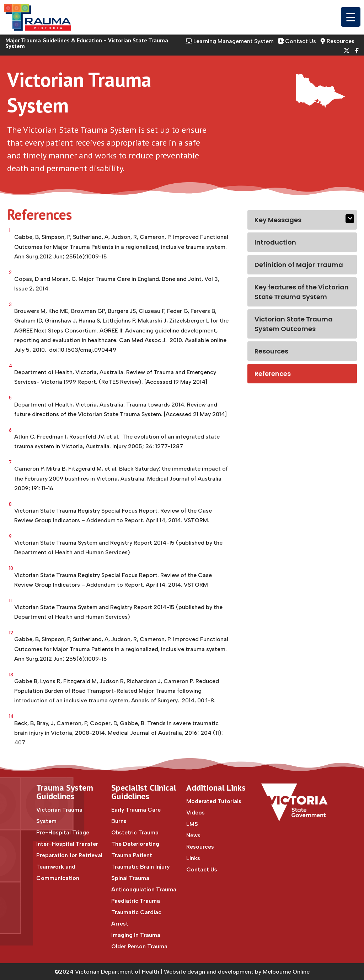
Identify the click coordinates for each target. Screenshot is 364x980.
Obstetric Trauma (135, 832)
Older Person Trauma (139, 946)
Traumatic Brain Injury (141, 867)
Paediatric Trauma (136, 901)
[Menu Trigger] (351, 17)
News (193, 835)
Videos (196, 813)
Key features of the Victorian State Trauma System (302, 292)
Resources (337, 41)
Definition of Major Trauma (299, 265)
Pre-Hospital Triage (63, 832)
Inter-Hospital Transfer (67, 844)
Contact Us (297, 41)
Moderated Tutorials (214, 801)
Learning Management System (230, 41)
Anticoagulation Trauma (144, 889)
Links (193, 858)
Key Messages (278, 220)
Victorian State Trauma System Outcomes (294, 324)
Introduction (275, 242)
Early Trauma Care (136, 810)
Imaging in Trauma (136, 935)
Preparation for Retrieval (69, 855)
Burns (119, 821)
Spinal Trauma (130, 878)
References (273, 374)
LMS (192, 824)
